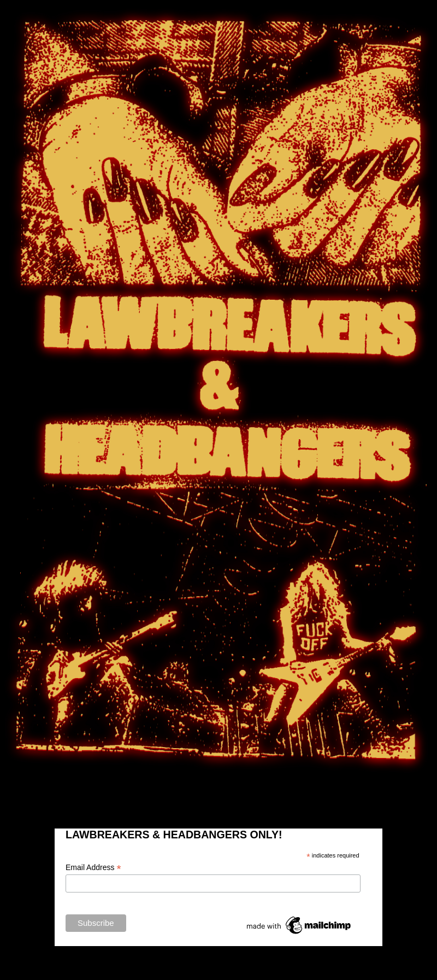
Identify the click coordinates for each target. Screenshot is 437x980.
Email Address (93, 868)
